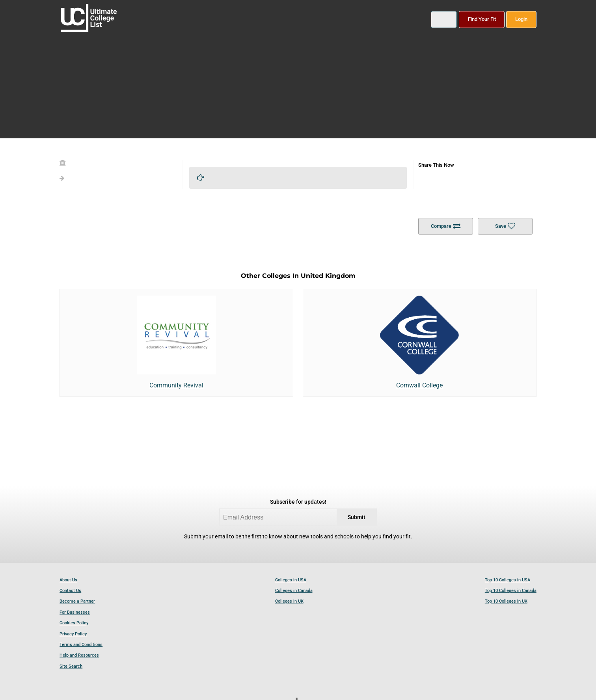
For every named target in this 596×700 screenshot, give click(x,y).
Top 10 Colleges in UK (506, 601)
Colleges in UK (289, 601)
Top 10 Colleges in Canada (511, 591)
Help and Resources (79, 655)
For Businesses (75, 612)
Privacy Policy (73, 634)
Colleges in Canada (294, 591)
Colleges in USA (291, 580)
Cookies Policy (74, 623)
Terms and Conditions (81, 645)
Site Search (71, 666)
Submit (357, 517)
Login (521, 19)
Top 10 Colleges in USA (508, 580)
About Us (68, 580)
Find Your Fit (482, 19)
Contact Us (70, 591)
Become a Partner (77, 601)
